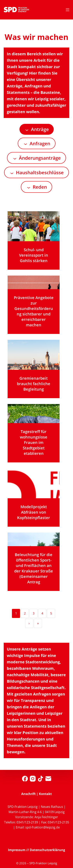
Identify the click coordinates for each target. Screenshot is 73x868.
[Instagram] (33, 779)
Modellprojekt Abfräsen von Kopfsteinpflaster (34, 512)
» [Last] (38, 623)
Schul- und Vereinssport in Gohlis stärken (34, 255)
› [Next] (29, 623)
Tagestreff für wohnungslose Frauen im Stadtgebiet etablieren (34, 442)
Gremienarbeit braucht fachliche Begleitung (34, 384)
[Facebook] (25, 779)
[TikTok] (40, 779)
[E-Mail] (48, 779)
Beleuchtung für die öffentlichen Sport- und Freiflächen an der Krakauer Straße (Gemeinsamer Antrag (34, 568)
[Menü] (68, 10)
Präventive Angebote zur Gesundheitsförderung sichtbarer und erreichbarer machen (34, 311)
